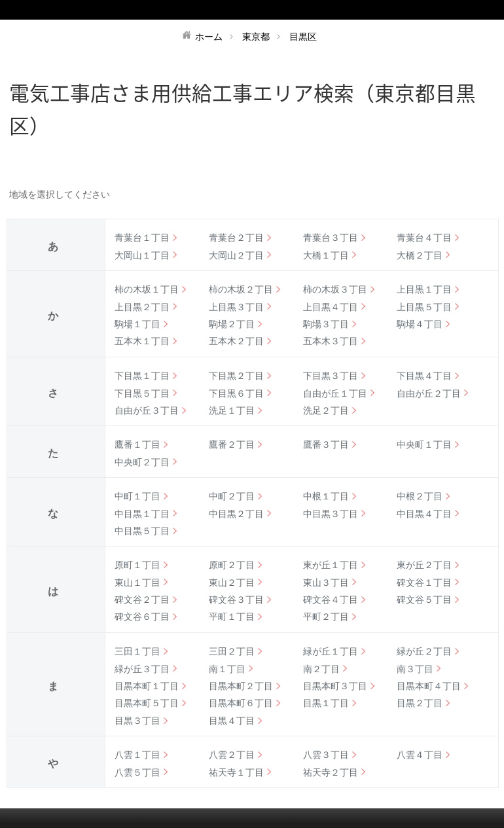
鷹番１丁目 (137, 444)
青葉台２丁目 (236, 238)
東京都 (256, 37)
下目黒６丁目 (236, 393)
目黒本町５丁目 (147, 703)
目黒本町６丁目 (241, 703)
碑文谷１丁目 (424, 583)
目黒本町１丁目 (147, 686)
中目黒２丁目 (236, 514)
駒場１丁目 (137, 324)
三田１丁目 (137, 651)
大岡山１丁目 (142, 255)
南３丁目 (415, 669)
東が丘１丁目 (331, 565)
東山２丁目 (232, 583)
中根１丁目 (326, 496)
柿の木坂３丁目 (335, 289)
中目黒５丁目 (142, 531)
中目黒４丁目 (424, 514)
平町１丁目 (232, 617)
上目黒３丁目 (236, 307)
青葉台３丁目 (331, 238)
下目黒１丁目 (142, 376)
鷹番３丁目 (326, 444)
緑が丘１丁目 (331, 651)
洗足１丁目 (232, 410)
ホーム (209, 37)
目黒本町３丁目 (335, 686)
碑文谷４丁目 (331, 600)
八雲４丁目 (420, 755)
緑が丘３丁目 (142, 669)
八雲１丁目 (137, 755)
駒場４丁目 (420, 324)
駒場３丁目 (326, 324)
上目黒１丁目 (424, 289)
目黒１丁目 (326, 703)
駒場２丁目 (232, 324)
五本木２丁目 (236, 341)
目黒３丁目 (137, 721)
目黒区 (303, 37)
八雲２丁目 (232, 755)
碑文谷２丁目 (142, 600)
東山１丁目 (137, 583)
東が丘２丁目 (424, 565)
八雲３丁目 (326, 755)
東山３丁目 (326, 583)
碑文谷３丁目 (236, 600)
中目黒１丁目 (142, 514)
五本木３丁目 (331, 341)
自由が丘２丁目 (429, 393)
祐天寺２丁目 (331, 772)
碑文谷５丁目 (424, 600)
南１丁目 (227, 669)
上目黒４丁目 (331, 307)
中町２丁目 (232, 496)
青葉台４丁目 (424, 238)
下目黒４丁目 (424, 376)
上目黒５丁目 (424, 307)
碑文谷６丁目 (142, 617)
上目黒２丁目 (142, 307)
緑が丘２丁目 (424, 651)
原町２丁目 (232, 565)
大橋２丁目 (420, 255)
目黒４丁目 (232, 721)
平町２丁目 (326, 617)
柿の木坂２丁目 (241, 289)
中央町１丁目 (424, 444)
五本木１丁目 (142, 341)
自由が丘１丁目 (335, 393)
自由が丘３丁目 (147, 410)
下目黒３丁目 (331, 376)
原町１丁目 (137, 565)
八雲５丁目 (137, 772)
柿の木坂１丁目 (147, 289)
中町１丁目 (137, 496)
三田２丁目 (232, 651)
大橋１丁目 (326, 255)
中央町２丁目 (142, 462)
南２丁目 (321, 669)
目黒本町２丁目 (241, 686)
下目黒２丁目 (236, 376)
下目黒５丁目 (142, 393)
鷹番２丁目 (232, 444)
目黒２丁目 (420, 703)
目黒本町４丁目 (429, 686)
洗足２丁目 (326, 410)
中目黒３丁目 (331, 514)
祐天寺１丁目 (236, 772)
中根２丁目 (420, 496)
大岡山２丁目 (236, 255)
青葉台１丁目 (142, 238)
